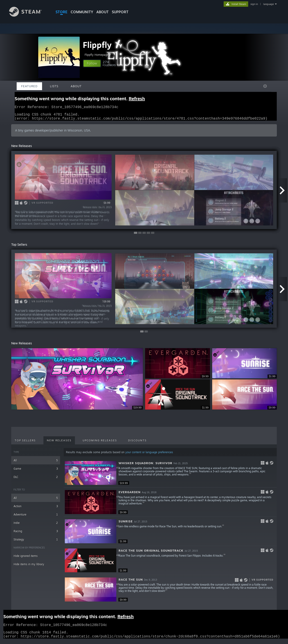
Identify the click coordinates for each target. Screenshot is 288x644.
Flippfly (97, 45)
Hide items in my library (29, 567)
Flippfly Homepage (98, 55)
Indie (36, 525)
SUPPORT (120, 12)
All (36, 463)
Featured (29, 86)
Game (36, 471)
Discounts (137, 443)
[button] (92, 63)
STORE (62, 12)
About (102, 12)
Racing (36, 534)
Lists (54, 86)
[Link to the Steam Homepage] (29, 15)
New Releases (59, 443)
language (269, 4)
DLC (36, 480)
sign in (254, 4)
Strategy (36, 542)
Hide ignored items (26, 558)
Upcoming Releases (100, 443)
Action (36, 509)
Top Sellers (25, 443)
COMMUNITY (82, 12)
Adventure (36, 517)
